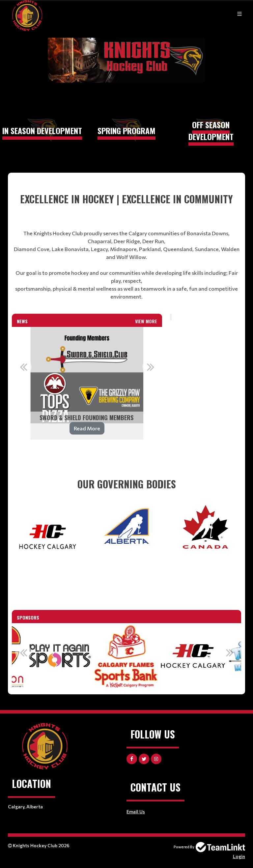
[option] (87, 383)
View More (146, 321)
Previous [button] (23, 367)
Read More (87, 428)
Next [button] (151, 367)
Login (239, 856)
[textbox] (126, 246)
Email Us (136, 811)
